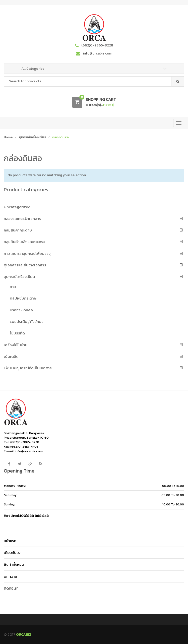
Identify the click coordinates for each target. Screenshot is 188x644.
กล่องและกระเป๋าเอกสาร (22, 219)
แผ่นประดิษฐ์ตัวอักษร (27, 321)
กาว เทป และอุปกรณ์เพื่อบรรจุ (27, 253)
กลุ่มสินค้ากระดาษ (18, 230)
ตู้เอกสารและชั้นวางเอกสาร (25, 265)
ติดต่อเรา (11, 588)
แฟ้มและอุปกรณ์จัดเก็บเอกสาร (28, 368)
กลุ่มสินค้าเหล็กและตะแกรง (24, 242)
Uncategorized (17, 207)
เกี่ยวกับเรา (13, 552)
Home (8, 137)
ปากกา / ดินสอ (21, 310)
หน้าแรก (10, 541)
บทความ (10, 576)
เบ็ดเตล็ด (11, 356)
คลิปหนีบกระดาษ (23, 298)
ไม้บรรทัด (17, 333)
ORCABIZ (24, 634)
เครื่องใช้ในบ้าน (16, 345)
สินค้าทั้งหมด (14, 564)
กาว (13, 287)
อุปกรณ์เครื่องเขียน (32, 137)
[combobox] (94, 81)
